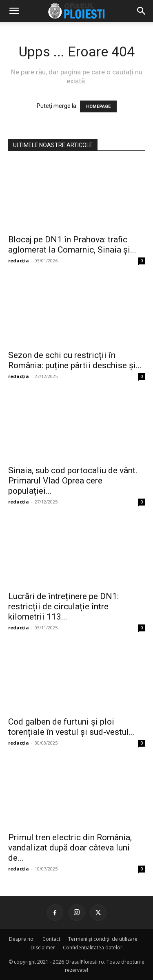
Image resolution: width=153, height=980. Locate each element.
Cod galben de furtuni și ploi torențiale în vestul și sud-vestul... (72, 727)
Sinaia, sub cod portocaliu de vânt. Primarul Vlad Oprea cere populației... (73, 481)
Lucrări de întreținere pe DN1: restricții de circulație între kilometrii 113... (63, 606)
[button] (142, 11)
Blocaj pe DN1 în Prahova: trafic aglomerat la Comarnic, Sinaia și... (72, 245)
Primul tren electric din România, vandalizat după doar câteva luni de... (70, 848)
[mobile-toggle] (14, 11)
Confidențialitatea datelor (93, 948)
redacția (19, 261)
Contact (51, 939)
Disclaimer (43, 948)
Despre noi (22, 939)
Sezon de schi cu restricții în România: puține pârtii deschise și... (75, 360)
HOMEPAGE (98, 106)
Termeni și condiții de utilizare (103, 939)
